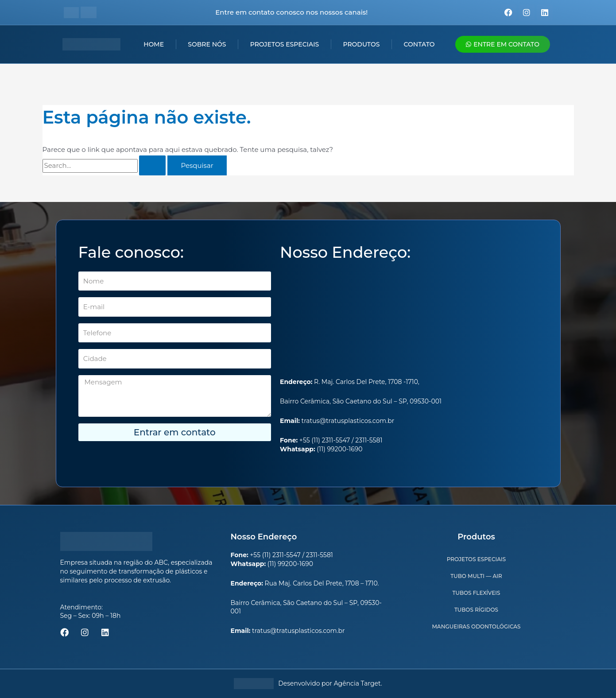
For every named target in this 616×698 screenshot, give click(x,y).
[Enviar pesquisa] (152, 165)
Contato (419, 44)
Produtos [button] (361, 44)
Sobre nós (207, 44)
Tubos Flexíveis (477, 593)
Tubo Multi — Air (476, 576)
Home (154, 44)
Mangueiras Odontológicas (476, 626)
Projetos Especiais (285, 44)
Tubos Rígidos (476, 610)
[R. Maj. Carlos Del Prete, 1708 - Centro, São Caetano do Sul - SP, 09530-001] (409, 320)
